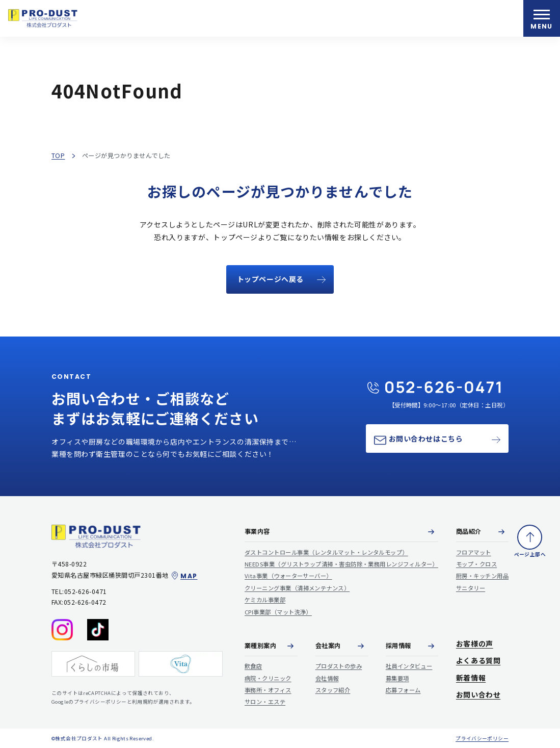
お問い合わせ (478, 695)
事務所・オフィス (268, 690)
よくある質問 (478, 661)
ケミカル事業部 (265, 600)
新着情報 (471, 677)
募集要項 (397, 678)
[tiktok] (98, 629)
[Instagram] (62, 629)
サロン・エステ (265, 702)
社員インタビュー (409, 666)
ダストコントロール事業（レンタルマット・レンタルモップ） (326, 552)
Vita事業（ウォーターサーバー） (288, 576)
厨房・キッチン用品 (482, 576)
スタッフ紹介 (333, 690)
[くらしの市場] (93, 663)
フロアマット (474, 552)
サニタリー (471, 587)
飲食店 (253, 666)
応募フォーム (403, 690)
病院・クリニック (268, 678)
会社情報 (327, 678)
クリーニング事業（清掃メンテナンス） (297, 587)
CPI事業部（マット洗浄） (278, 611)
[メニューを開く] (542, 18)
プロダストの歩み (339, 666)
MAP (184, 576)
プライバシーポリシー (482, 738)
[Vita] (180, 663)
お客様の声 (475, 643)
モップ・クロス (476, 564)
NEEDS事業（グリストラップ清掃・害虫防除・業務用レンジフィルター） (341, 564)
